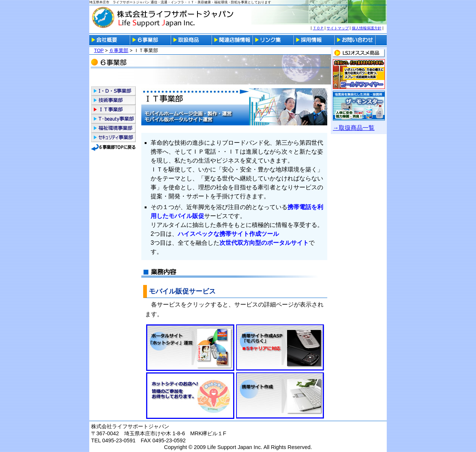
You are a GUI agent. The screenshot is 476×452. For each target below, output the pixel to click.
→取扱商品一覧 (354, 128)
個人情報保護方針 (367, 28)
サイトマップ (338, 28)
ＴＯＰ (318, 28)
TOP (99, 50)
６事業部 (119, 50)
